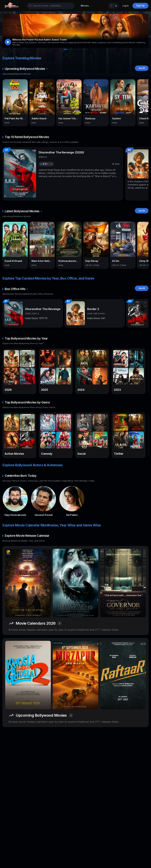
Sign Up (140, 6)
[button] (75, 31)
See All (142, 68)
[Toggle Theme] (114, 6)
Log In (126, 6)
